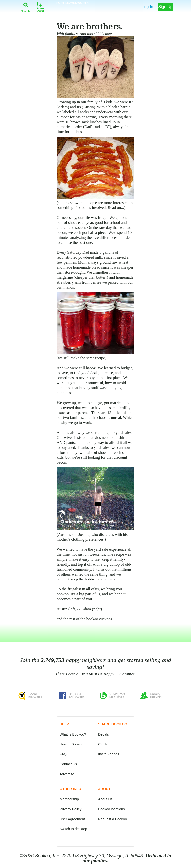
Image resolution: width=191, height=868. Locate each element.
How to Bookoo (72, 744)
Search (25, 7)
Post (40, 7)
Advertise (67, 774)
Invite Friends (109, 754)
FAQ (63, 754)
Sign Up (166, 7)
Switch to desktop (73, 829)
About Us (105, 799)
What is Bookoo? (73, 734)
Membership (69, 799)
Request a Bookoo (113, 819)
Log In (148, 7)
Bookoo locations (112, 809)
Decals (104, 734)
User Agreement (72, 819)
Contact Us (68, 764)
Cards (103, 744)
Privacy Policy (71, 809)
